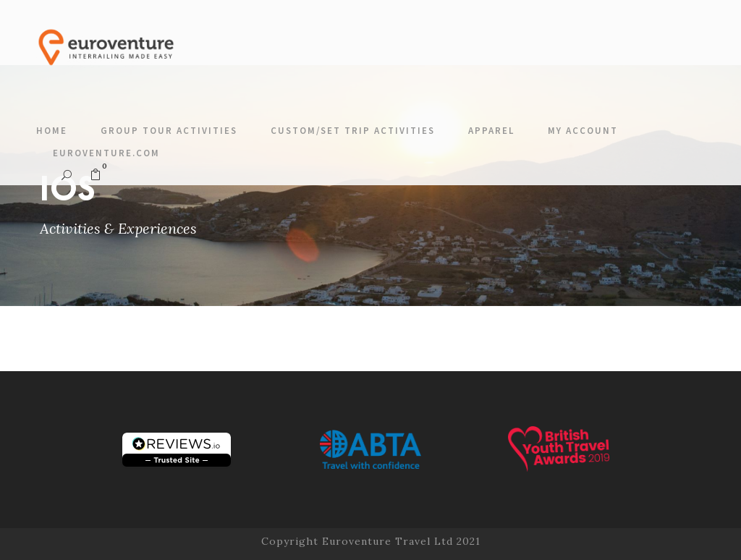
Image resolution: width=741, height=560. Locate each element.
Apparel (491, 131)
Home (52, 131)
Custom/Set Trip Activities (353, 131)
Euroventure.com (106, 153)
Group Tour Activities (169, 131)
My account (583, 131)
